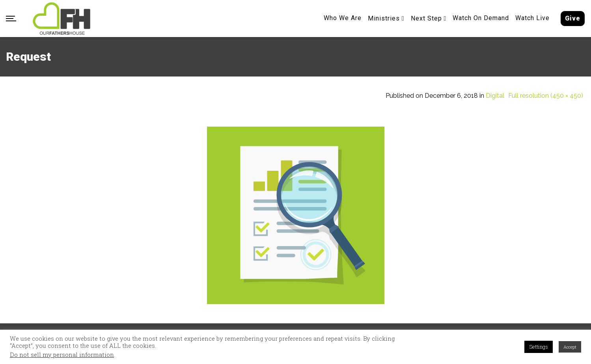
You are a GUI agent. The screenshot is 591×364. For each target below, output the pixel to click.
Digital (495, 96)
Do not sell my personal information (62, 355)
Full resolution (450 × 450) (546, 96)
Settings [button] (539, 347)
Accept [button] (570, 347)
